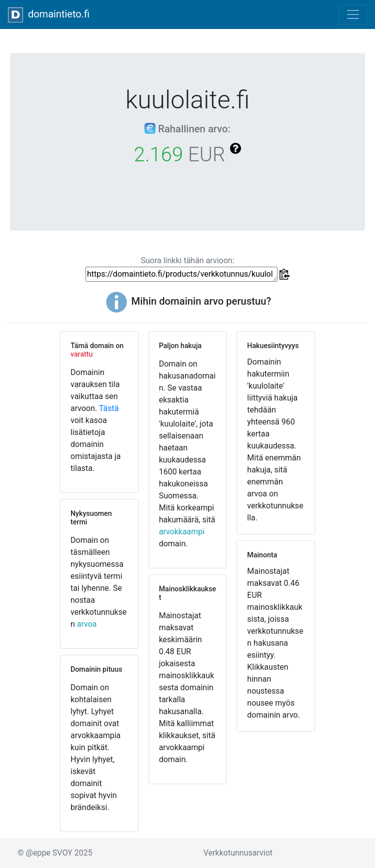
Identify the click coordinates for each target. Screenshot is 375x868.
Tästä (109, 408)
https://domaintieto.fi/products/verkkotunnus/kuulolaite (181, 274)
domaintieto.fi (49, 15)
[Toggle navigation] (353, 14)
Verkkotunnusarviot (238, 853)
